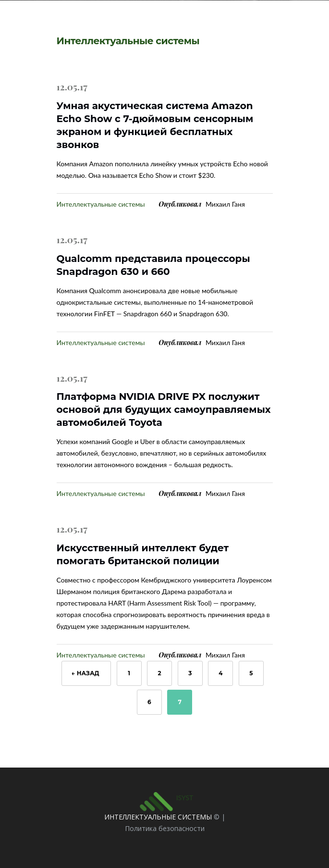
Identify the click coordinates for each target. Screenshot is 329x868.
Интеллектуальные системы (101, 204)
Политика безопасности (165, 828)
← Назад (86, 674)
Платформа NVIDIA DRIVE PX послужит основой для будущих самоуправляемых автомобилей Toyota (164, 409)
